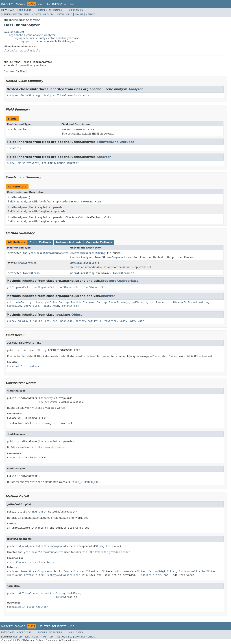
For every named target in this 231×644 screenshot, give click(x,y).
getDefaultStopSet (83, 263)
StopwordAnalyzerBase (31, 65)
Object (77, 315)
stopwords (14, 148)
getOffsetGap (54, 302)
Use (40, 4)
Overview (7, 4)
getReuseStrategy (116, 302)
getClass (51, 321)
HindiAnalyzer (18, 197)
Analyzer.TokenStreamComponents (66, 95)
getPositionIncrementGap (84, 302)
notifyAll (95, 321)
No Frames (55, 10)
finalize (36, 321)
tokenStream (50, 306)
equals (22, 321)
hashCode (66, 321)
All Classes (76, 10)
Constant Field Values (23, 366)
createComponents (82, 253)
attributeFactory (19, 302)
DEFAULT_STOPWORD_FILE (78, 129)
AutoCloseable (30, 51)
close (38, 302)
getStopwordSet (18, 287)
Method (48, 14)
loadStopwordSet (43, 287)
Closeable (10, 51)
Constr (37, 14)
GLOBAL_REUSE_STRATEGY (23, 163)
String (23, 129)
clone (11, 321)
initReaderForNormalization (188, 302)
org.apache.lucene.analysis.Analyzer (32, 35)
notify (80, 321)
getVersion (139, 302)
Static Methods (40, 242)
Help (72, 4)
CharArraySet (38, 207)
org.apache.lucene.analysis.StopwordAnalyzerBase (47, 38)
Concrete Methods (99, 242)
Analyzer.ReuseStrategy (24, 95)
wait (123, 321)
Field (27, 14)
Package (20, 4)
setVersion (31, 306)
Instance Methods (69, 242)
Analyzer (136, 89)
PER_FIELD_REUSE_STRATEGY (60, 163)
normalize (77, 273)
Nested (17, 14)
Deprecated (59, 4)
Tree (47, 4)
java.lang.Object (14, 32)
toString (111, 321)
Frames (43, 10)
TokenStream (31, 273)
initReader (158, 302)
